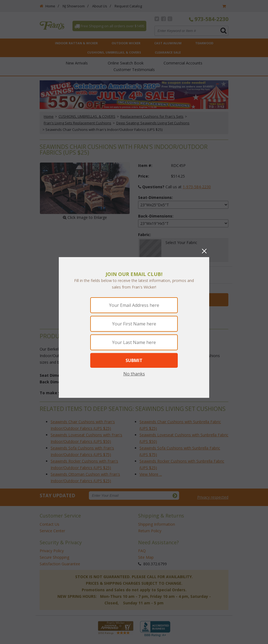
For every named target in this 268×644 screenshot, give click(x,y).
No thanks (134, 374)
